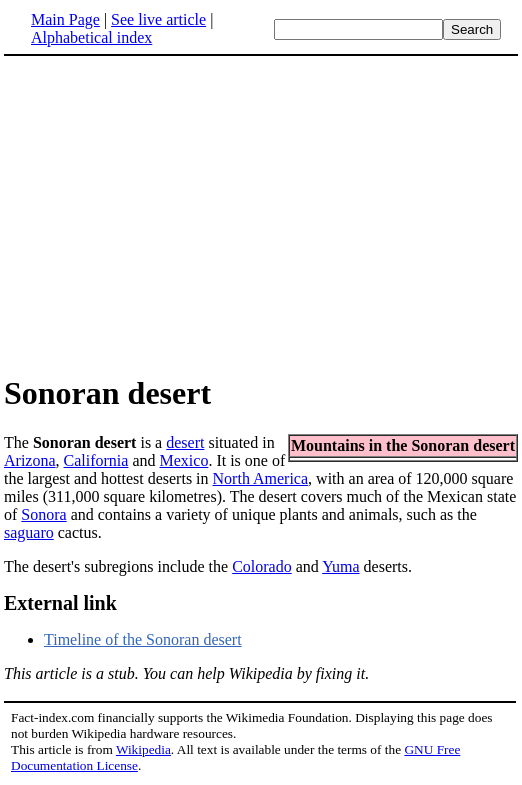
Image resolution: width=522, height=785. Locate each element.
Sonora (43, 514)
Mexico (184, 460)
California (96, 460)
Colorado (262, 566)
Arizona (30, 460)
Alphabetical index (91, 37)
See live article (158, 19)
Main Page (65, 19)
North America (261, 478)
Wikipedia (143, 749)
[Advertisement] (172, 214)
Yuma (340, 566)
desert (185, 442)
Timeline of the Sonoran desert (143, 639)
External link (60, 603)
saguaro (29, 532)
